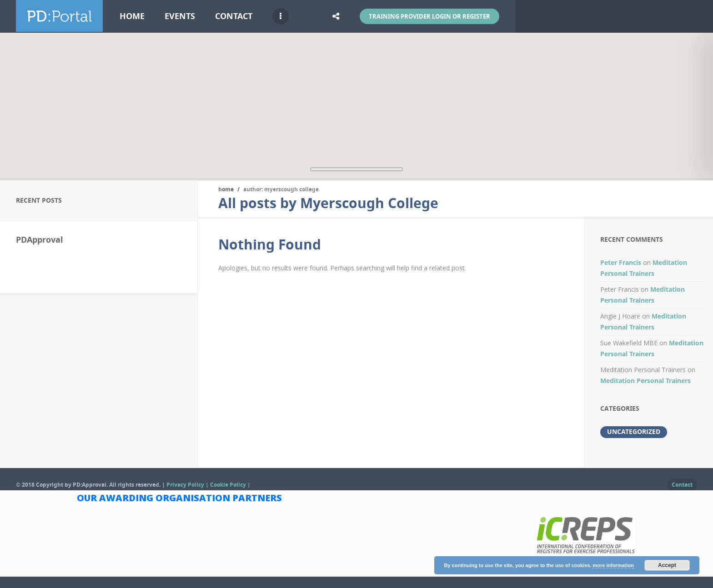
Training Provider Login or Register (429, 16)
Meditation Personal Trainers (645, 381)
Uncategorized (634, 431)
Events (180, 16)
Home (132, 16)
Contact (234, 16)
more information (613, 565)
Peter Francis (621, 262)
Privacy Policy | (188, 485)
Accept (667, 565)
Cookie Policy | (230, 485)
